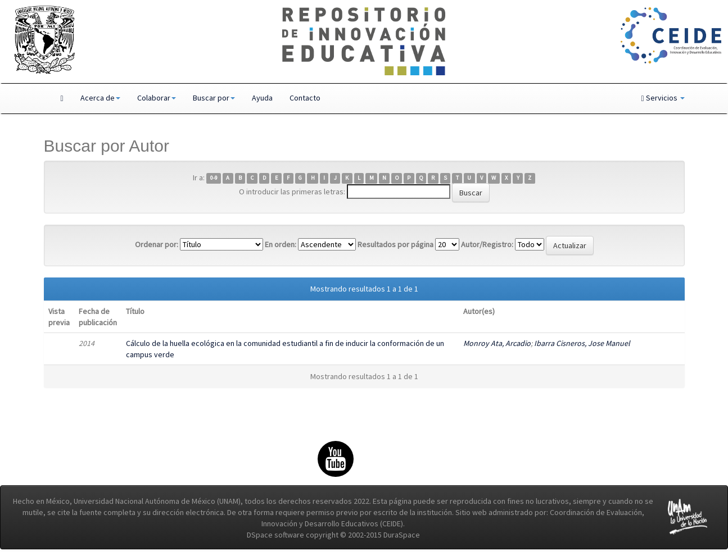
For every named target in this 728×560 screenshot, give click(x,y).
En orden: (281, 244)
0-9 (214, 178)
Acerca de (100, 98)
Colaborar (157, 98)
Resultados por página (395, 244)
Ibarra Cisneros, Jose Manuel (582, 343)
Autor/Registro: (487, 244)
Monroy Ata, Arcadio (497, 343)
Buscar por (214, 98)
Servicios (663, 98)
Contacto (305, 98)
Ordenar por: (157, 244)
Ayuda (262, 98)
